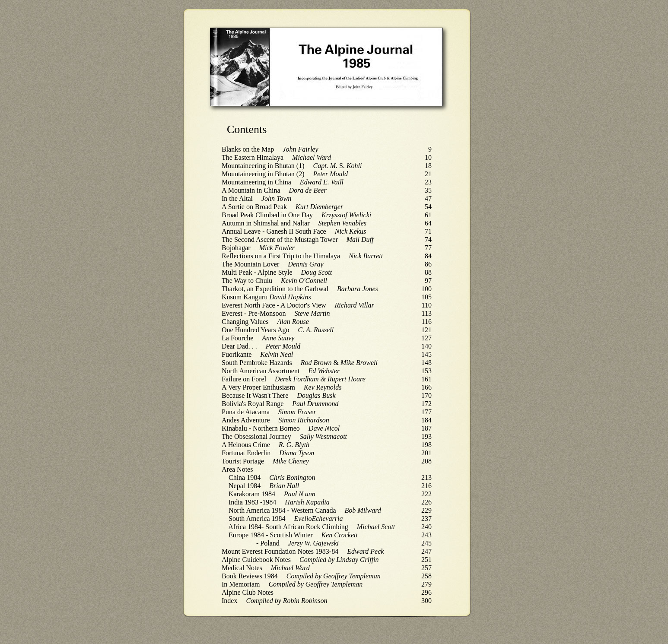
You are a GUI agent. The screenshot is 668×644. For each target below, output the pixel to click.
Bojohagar (236, 248)
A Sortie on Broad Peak (254, 207)
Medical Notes (242, 568)
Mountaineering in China (256, 182)
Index (229, 601)
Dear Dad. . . (239, 346)
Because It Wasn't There (255, 395)
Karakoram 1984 (252, 494)
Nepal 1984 (245, 486)
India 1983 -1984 (252, 502)
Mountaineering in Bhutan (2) (263, 174)
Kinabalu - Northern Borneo (261, 428)
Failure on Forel (244, 379)
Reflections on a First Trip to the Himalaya (281, 256)
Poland (270, 543)
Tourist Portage (243, 461)
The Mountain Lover (250, 264)
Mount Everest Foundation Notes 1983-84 (280, 551)
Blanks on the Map (248, 149)
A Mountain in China (251, 190)
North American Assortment (261, 371)
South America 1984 (257, 519)
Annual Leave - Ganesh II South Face (274, 231)
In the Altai (237, 198)
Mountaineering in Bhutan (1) (263, 166)
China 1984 (245, 477)
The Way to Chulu (247, 281)
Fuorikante (237, 354)
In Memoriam (241, 584)
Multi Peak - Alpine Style (257, 272)
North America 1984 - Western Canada (282, 510)
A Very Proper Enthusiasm (258, 387)
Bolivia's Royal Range (253, 404)
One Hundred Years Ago (255, 330)
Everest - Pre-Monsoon (254, 313)
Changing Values (245, 322)
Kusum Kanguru (245, 297)
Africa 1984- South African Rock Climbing (288, 527)
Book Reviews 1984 (250, 576)
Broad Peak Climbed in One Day (267, 215)
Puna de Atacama (246, 412)
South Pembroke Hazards (257, 363)
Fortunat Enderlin (246, 453)
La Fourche (237, 338)
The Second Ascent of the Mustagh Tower (280, 240)
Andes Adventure (246, 420)
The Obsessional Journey (256, 436)
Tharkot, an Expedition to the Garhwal (275, 289)
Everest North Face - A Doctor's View (274, 305)
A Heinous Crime (246, 445)
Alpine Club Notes (248, 592)
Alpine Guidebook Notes (256, 560)
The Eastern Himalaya (253, 157)
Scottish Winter (291, 535)
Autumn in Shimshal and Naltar (266, 223)
